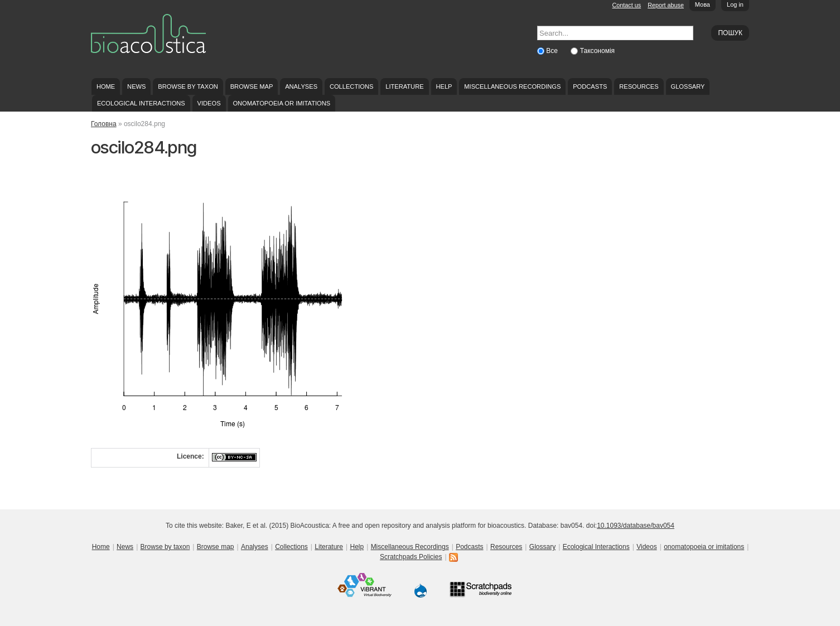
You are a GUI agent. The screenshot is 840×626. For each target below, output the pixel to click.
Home (106, 86)
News (136, 86)
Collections (352, 86)
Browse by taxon (188, 86)
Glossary (688, 86)
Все (553, 51)
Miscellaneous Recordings (512, 86)
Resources (639, 86)
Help (444, 86)
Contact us (627, 5)
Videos (209, 103)
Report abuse (666, 5)
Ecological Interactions (141, 103)
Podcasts (590, 86)
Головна (104, 124)
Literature (404, 86)
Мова (703, 4)
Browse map (252, 86)
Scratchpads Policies (411, 557)
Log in (735, 4)
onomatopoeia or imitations (281, 103)
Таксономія (597, 51)
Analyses (301, 86)
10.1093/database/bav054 (636, 526)
